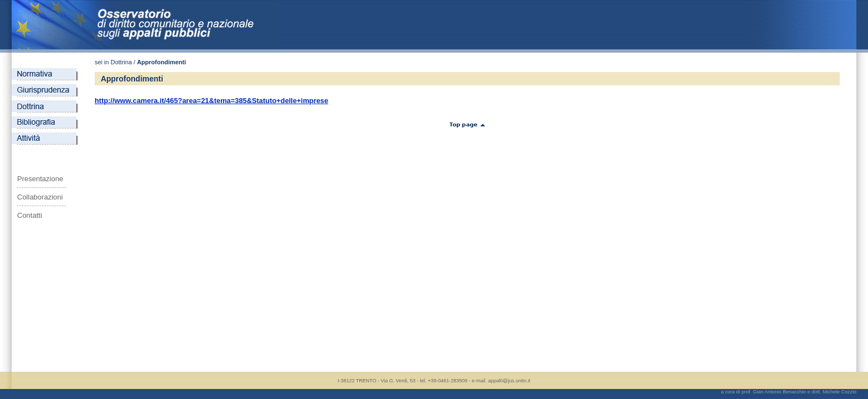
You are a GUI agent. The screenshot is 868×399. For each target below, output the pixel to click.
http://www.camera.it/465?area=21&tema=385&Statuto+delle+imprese (211, 101)
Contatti (30, 215)
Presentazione (40, 179)
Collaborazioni (40, 197)
